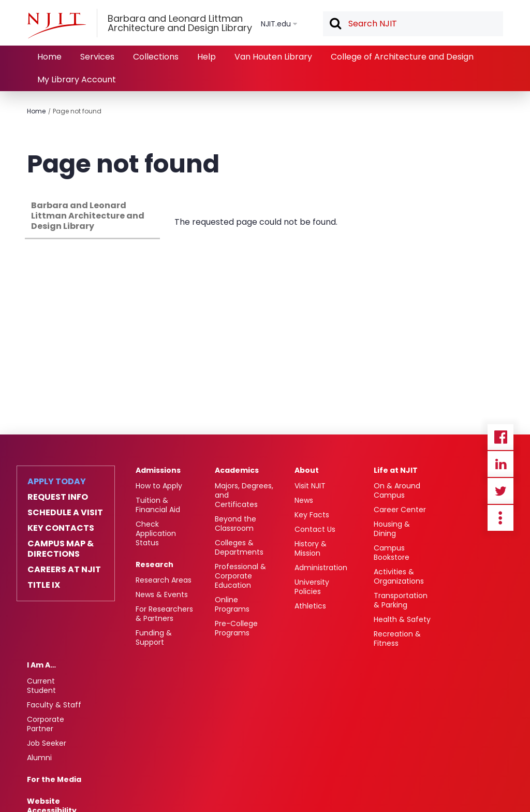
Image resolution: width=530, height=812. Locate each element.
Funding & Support (154, 637)
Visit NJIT (310, 486)
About (307, 470)
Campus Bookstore (392, 553)
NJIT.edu (276, 24)
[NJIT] (56, 25)
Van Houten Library (273, 57)
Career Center (400, 510)
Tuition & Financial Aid (158, 505)
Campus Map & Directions (61, 549)
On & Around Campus (397, 490)
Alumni (39, 758)
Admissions (158, 470)
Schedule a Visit (65, 513)
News (304, 500)
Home (49, 57)
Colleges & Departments (239, 547)
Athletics (310, 606)
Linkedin (500, 464)
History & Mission (311, 548)
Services (97, 57)
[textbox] (413, 24)
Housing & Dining (392, 529)
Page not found (77, 111)
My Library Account (77, 79)
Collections (156, 57)
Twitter (500, 491)
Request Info (58, 497)
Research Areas (164, 580)
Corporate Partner (46, 724)
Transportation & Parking (401, 600)
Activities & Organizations (399, 576)
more (500, 518)
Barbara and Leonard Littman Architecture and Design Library (88, 216)
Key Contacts (61, 528)
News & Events (162, 594)
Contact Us (315, 529)
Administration (321, 568)
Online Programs (232, 604)
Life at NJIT (396, 470)
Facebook (500, 437)
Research (154, 564)
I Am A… (41, 665)
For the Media (54, 779)
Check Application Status (156, 533)
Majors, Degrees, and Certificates (244, 495)
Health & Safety (402, 619)
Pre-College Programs (236, 628)
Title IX (44, 585)
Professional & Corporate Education (240, 576)
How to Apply (159, 486)
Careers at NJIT (64, 570)
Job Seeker (47, 743)
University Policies (312, 587)
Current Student (41, 686)
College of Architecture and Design (402, 57)
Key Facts (312, 515)
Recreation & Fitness (397, 639)
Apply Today (57, 482)
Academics (237, 470)
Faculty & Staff (54, 705)
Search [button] (335, 24)
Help (207, 57)
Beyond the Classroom (235, 524)
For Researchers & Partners (164, 614)
